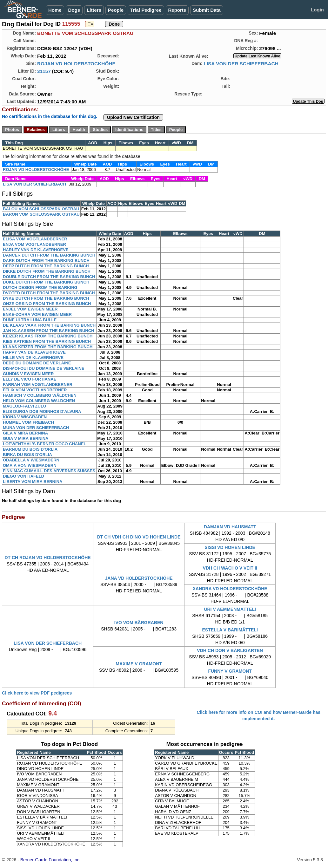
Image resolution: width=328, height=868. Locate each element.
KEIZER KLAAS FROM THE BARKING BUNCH (48, 336)
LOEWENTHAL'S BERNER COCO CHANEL (44, 444)
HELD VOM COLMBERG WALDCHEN (39, 401)
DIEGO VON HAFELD (23, 476)
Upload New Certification (133, 117)
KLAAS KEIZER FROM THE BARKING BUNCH (48, 347)
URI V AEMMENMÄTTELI (230, 609)
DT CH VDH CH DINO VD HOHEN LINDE (139, 537)
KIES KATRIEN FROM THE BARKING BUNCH (47, 341)
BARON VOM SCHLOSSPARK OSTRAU (41, 214)
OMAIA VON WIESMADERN (30, 465)
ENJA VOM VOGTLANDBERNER (34, 244)
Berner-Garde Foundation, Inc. (50, 860)
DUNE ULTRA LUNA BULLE (30, 320)
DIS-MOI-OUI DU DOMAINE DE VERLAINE (44, 368)
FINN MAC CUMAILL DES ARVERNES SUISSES (49, 471)
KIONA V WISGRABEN (25, 417)
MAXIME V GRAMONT (139, 664)
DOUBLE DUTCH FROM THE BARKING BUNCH (49, 277)
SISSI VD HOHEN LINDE (230, 547)
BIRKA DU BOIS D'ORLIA (27, 455)
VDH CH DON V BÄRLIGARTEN (230, 650)
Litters (94, 10)
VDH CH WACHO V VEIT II (230, 568)
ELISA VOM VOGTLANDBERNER (35, 239)
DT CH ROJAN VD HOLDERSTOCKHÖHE (47, 558)
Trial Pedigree (146, 10)
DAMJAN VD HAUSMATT (230, 527)
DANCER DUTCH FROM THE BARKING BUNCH (49, 255)
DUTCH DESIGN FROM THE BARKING (40, 287)
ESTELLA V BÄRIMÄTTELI (230, 630)
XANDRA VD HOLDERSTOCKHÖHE (230, 589)
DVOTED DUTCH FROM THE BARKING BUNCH (49, 293)
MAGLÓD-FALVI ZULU (24, 406)
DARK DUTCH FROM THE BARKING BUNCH (46, 261)
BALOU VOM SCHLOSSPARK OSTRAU (41, 209)
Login (317, 10)
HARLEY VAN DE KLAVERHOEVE (36, 250)
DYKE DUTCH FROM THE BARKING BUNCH (46, 298)
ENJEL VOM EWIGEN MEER (30, 309)
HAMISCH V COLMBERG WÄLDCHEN (40, 395)
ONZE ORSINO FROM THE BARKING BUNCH (47, 304)
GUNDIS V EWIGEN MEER (28, 374)
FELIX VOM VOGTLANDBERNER (35, 390)
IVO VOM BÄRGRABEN (139, 623)
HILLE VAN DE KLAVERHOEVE (33, 358)
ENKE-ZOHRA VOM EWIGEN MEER (37, 314)
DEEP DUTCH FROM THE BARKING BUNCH (46, 266)
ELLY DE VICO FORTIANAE (30, 379)
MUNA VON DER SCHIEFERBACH (36, 428)
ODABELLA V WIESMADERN (31, 460)
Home (55, 10)
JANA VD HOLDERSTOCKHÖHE (139, 578)
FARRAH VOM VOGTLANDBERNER (38, 385)
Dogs (74, 10)
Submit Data (207, 10)
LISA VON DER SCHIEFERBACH (241, 64)
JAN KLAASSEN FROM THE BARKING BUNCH (48, 331)
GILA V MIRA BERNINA (25, 433)
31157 (44, 71)
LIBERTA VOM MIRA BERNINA (33, 482)
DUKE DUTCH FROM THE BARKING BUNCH (46, 282)
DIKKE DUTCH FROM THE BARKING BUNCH (47, 271)
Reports (177, 10)
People (116, 10)
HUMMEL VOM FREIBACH (28, 422)
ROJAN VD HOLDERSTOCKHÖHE (76, 64)
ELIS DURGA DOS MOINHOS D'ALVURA (42, 411)
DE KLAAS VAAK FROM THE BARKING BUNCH (49, 325)
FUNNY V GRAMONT (230, 671)
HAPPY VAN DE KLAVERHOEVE (34, 352)
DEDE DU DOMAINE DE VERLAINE (37, 363)
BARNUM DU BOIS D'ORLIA (30, 449)
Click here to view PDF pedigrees (37, 693)
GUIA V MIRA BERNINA (26, 438)
